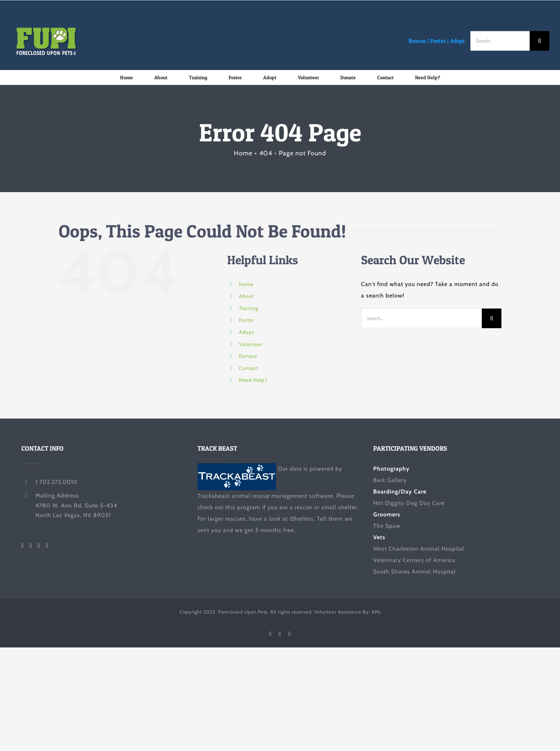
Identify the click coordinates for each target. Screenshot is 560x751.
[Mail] (47, 546)
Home (246, 284)
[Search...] (500, 41)
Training (249, 308)
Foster (438, 41)
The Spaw (387, 526)
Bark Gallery (390, 480)
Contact (249, 368)
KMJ (376, 612)
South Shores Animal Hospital (414, 572)
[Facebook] (23, 546)
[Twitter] (31, 546)
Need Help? (253, 380)
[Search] (539, 41)
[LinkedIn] (39, 546)
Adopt (457, 41)
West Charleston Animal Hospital (419, 549)
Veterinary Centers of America (414, 560)
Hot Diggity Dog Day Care (409, 503)
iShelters (302, 519)
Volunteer (251, 344)
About (246, 296)
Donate (248, 356)
